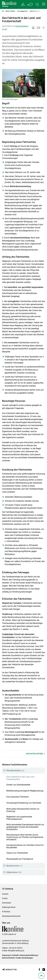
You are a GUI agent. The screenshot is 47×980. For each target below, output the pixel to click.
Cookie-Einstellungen (24, 958)
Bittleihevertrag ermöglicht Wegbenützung (25, 791)
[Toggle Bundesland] (30, 4)
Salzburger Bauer (9, 907)
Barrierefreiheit (8, 958)
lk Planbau (6, 912)
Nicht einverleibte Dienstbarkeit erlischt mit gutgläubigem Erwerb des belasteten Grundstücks (25, 827)
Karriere (5, 894)
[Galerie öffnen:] (24, 83)
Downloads (7, 903)
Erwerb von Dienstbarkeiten (18, 785)
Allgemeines (14, 872)
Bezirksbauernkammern (11, 916)
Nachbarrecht (14, 866)
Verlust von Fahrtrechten (17, 853)
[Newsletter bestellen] (9, 970)
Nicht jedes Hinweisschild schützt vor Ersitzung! (23, 810)
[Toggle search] (37, 4)
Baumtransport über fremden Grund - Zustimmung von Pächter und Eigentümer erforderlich (25, 837)
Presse (5, 898)
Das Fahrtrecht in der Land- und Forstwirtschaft (20, 778)
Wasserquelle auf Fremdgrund (20, 859)
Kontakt (15, 955)
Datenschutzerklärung (29, 955)
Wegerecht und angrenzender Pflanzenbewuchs (19, 818)
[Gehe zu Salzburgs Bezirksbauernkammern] (23, 5)
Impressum (7, 955)
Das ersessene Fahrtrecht (18, 797)
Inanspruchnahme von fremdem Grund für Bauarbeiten (25, 846)
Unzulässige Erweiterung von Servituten (24, 803)
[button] (44, 4)
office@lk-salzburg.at (16, 951)
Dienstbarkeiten (15, 771)
